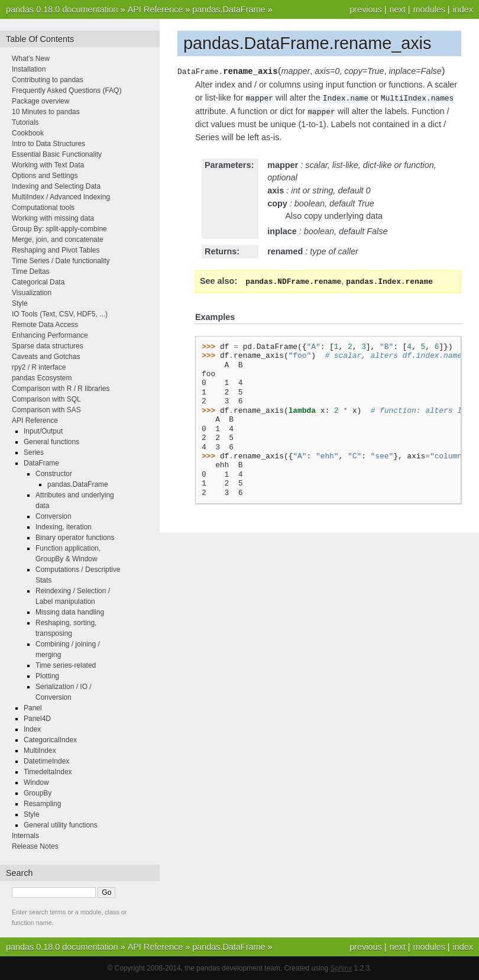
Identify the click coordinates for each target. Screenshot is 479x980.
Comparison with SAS (46, 410)
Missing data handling (70, 612)
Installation (29, 69)
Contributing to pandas (48, 80)
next (397, 9)
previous (365, 9)
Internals (25, 836)
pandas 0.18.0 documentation (62, 9)
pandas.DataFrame (229, 9)
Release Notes (35, 846)
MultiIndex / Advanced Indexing (61, 197)
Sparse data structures (48, 346)
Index (32, 729)
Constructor (54, 474)
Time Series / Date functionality (61, 261)
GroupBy (38, 793)
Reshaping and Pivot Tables (56, 250)
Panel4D (37, 719)
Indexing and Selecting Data (56, 186)
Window (36, 782)
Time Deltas (31, 271)
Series (34, 452)
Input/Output (43, 431)
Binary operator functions (75, 538)
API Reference (156, 9)
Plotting (47, 676)
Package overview (41, 101)
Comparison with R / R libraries (61, 389)
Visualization (32, 293)
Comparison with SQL (46, 399)
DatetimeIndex (46, 761)
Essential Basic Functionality (57, 154)
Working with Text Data (48, 165)
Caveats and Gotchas (46, 357)
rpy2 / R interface (39, 367)
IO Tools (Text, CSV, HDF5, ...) (60, 314)
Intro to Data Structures (48, 144)
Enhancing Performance (50, 335)
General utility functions (61, 825)
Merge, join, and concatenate (58, 240)
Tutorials (25, 122)
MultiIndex (40, 751)
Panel (33, 708)
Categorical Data (38, 282)
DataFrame (41, 463)
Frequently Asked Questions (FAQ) (67, 90)
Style (20, 303)
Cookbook (28, 133)
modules (429, 9)
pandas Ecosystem (42, 378)
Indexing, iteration (64, 527)
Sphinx (342, 968)
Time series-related (66, 665)
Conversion (54, 516)
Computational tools (43, 208)
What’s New (31, 59)
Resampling (42, 804)
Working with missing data (53, 218)
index (463, 9)
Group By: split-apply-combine (59, 229)
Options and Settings (45, 176)
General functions (51, 442)
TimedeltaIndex (48, 772)
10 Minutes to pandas (46, 112)
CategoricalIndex (50, 740)
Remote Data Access (45, 325)
